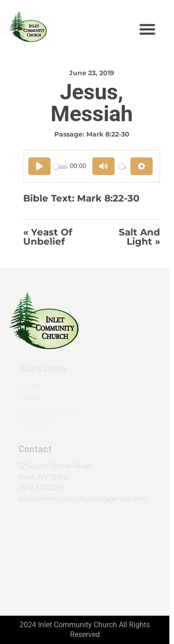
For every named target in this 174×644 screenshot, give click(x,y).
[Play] (39, 166)
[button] (148, 29)
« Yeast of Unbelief (48, 237)
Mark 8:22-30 (108, 134)
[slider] (60, 166)
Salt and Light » (139, 237)
